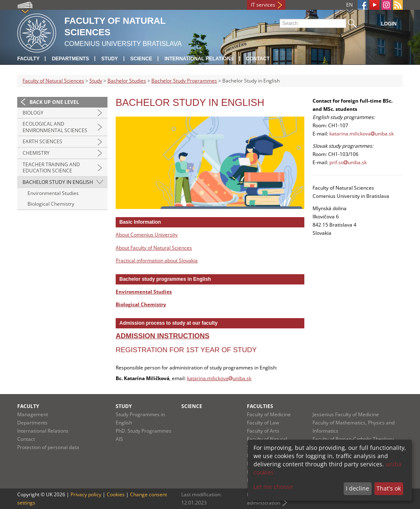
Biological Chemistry (51, 204)
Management (33, 414)
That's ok (389, 488)
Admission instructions (163, 336)
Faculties (260, 406)
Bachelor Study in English (58, 182)
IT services (263, 5)
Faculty (28, 59)
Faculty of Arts (263, 431)
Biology (33, 113)
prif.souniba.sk (348, 162)
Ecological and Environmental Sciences (55, 127)
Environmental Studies (53, 193)
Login (389, 24)
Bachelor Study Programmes (184, 81)
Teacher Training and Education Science (51, 168)
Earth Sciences (42, 141)
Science (141, 59)
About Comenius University (147, 235)
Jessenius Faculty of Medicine (346, 414)
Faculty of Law (263, 423)
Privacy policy (86, 494)
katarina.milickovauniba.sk (219, 378)
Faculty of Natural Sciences (53, 81)
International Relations (199, 59)
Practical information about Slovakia (157, 260)
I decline (357, 488)
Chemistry (36, 153)
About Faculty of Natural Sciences (154, 248)
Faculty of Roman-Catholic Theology (353, 439)
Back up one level (54, 102)
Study (110, 59)
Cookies (116, 494)
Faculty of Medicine (269, 414)
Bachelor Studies (127, 81)
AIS (119, 439)
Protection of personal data (48, 447)
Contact (258, 59)
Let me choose (273, 487)
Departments (70, 59)
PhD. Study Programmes (144, 431)
